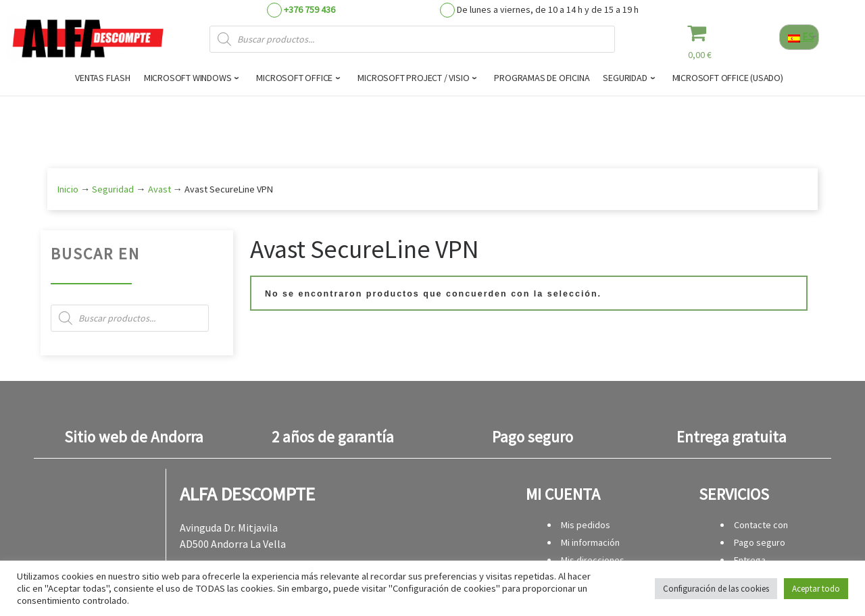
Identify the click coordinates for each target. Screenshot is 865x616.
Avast (159, 189)
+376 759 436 (310, 9)
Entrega (750, 560)
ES (801, 36)
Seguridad (113, 189)
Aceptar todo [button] (816, 589)
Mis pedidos (586, 525)
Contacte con (761, 525)
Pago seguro (760, 542)
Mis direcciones (593, 560)
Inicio (68, 189)
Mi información (590, 542)
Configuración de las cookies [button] (716, 589)
